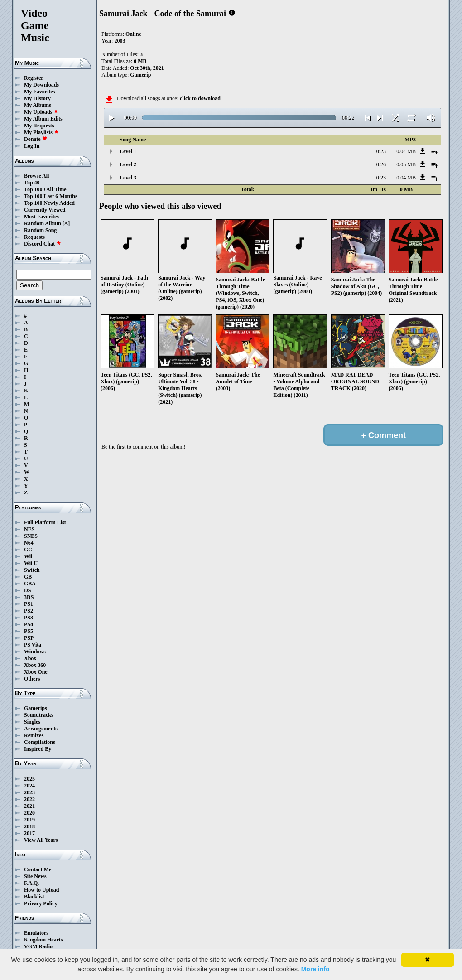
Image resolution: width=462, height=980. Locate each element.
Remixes (34, 735)
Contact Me (38, 869)
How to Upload (41, 890)
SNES (31, 536)
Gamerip (140, 75)
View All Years (41, 840)
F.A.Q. (31, 883)
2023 (29, 792)
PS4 (29, 624)
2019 (29, 820)
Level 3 (128, 178)
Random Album (43, 223)
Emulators (36, 933)
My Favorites (39, 92)
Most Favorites (41, 217)
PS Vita (33, 645)
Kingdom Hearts (43, 940)
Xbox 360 (35, 665)
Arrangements (41, 729)
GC (28, 550)
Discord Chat (43, 244)
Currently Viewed (45, 210)
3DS (29, 597)
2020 (29, 813)
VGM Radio (38, 946)
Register (34, 78)
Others (32, 679)
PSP (29, 638)
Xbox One (36, 672)
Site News (35, 876)
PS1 (29, 604)
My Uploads (41, 112)
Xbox (30, 658)
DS (27, 590)
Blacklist (34, 897)
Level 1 (128, 151)
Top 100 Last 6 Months (51, 196)
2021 (29, 806)
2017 (29, 833)
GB (28, 577)
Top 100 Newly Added (49, 203)
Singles (32, 722)
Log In (32, 146)
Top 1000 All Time (45, 189)
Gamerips (36, 708)
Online (133, 34)
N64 (29, 543)
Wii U (31, 563)
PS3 (29, 618)
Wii (28, 556)
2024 (29, 786)
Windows (35, 652)
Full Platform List (45, 522)
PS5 (29, 631)
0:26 (381, 164)
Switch (32, 570)
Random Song (40, 230)
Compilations (40, 742)
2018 (29, 826)
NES (29, 529)
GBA (30, 584)
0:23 (381, 151)
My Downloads (41, 85)
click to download (200, 98)
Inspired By (38, 749)
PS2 (29, 611)
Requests (34, 237)
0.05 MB (406, 164)
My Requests (39, 126)
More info (315, 969)
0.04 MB (406, 151)
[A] (66, 223)
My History (37, 98)
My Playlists (41, 132)
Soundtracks (39, 715)
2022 (29, 799)
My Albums (38, 105)
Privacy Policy (41, 903)
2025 (29, 779)
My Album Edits (43, 119)
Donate (36, 139)
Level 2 (128, 164)
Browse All (36, 176)
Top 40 (32, 183)
